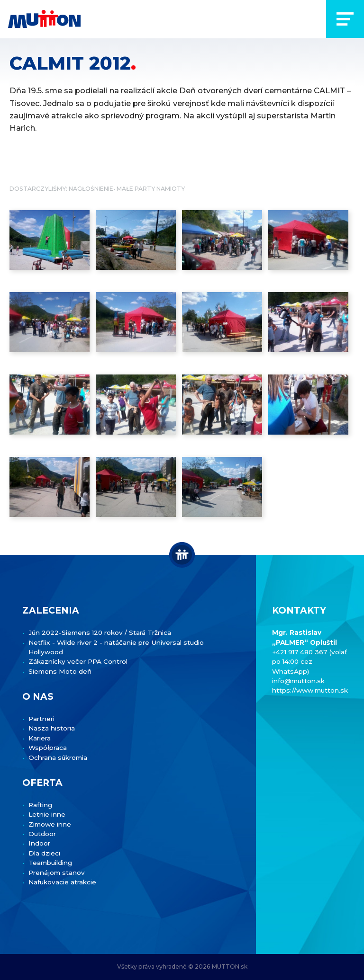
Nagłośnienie (91, 189)
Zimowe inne (50, 824)
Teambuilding (50, 863)
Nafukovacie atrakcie (62, 882)
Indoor (39, 843)
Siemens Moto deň (60, 671)
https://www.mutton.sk (310, 690)
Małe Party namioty (151, 189)
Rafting (40, 805)
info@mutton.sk (298, 681)
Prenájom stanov (57, 873)
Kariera (40, 738)
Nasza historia (52, 728)
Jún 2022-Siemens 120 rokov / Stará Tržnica (100, 633)
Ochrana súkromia (58, 757)
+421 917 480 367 (300, 652)
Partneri (41, 719)
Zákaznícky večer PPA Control (78, 661)
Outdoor (42, 834)
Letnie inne (47, 814)
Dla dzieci (44, 853)
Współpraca (48, 748)
